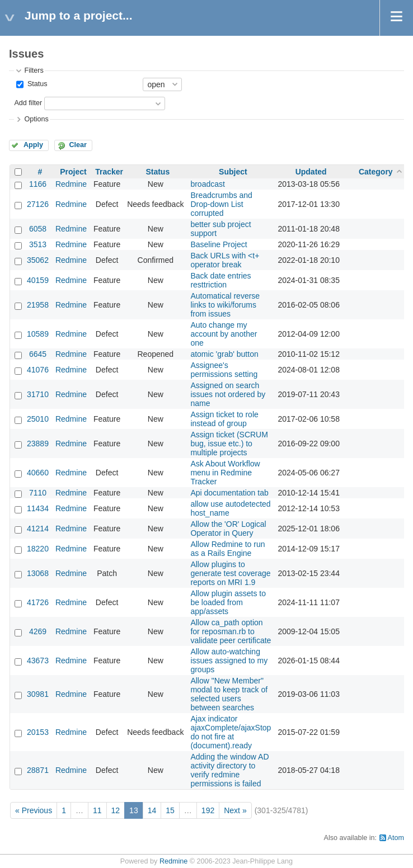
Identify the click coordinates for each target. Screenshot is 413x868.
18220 (38, 549)
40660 (38, 473)
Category (376, 172)
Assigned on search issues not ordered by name (228, 394)
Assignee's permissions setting (224, 370)
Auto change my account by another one (224, 334)
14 (152, 810)
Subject (233, 172)
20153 (38, 732)
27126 (38, 204)
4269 (38, 631)
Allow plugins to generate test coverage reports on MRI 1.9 (230, 573)
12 (116, 810)
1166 (38, 184)
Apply (33, 145)
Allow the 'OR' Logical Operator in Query (228, 529)
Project (73, 172)
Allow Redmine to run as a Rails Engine (227, 549)
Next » (235, 810)
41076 (38, 370)
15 (170, 810)
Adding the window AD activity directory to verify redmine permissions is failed (229, 770)
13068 (38, 573)
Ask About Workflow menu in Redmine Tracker (225, 473)
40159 (38, 280)
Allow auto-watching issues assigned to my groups (229, 661)
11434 (38, 508)
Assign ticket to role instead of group (224, 419)
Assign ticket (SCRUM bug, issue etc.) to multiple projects (229, 444)
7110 (38, 493)
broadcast (207, 184)
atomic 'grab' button (224, 354)
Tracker (109, 172)
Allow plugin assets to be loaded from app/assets (228, 602)
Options (36, 119)
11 (97, 810)
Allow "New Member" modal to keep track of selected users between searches (229, 694)
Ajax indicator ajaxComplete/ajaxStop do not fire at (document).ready (231, 732)
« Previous (34, 810)
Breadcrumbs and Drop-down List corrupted (221, 204)
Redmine (71, 184)
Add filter (28, 103)
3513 (38, 244)
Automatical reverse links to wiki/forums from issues (225, 305)
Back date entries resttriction (220, 280)
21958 (38, 305)
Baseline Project (219, 244)
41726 (38, 602)
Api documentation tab (229, 493)
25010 (38, 419)
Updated (311, 172)
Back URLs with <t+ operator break (225, 260)
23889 (38, 444)
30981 (38, 694)
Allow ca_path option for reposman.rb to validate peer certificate (231, 631)
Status (36, 84)
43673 (38, 661)
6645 (38, 354)
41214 (38, 529)
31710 (38, 394)
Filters (34, 70)
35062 (38, 260)
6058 (38, 229)
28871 (38, 770)
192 (208, 810)
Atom (396, 838)
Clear (78, 145)
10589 (38, 334)
